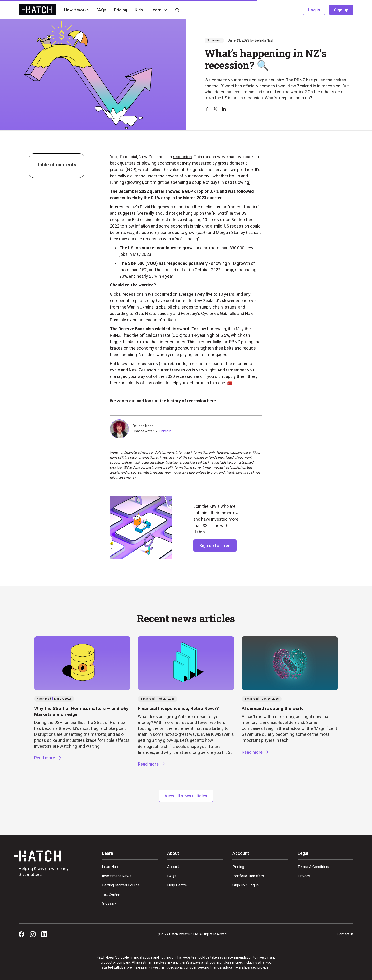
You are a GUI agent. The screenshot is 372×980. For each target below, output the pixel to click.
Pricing (121, 10)
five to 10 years (220, 294)
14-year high (203, 335)
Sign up (341, 10)
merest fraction (244, 207)
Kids (139, 10)
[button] (159, 10)
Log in (314, 10)
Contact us (345, 934)
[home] (37, 10)
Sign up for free (215, 545)
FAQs (101, 10)
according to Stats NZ (130, 313)
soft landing (187, 239)
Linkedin (165, 431)
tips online (155, 383)
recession (182, 157)
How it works (76, 10)
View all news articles (186, 796)
